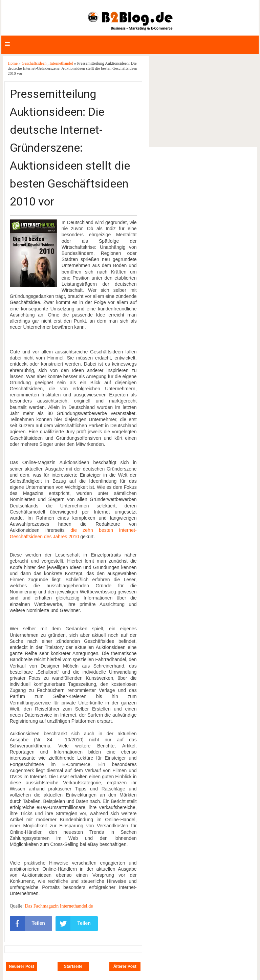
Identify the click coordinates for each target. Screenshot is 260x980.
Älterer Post (125, 966)
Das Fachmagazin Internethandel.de (59, 906)
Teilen (27, 923)
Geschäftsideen (35, 63)
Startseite (73, 966)
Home (13, 63)
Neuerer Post (21, 966)
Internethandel (62, 63)
